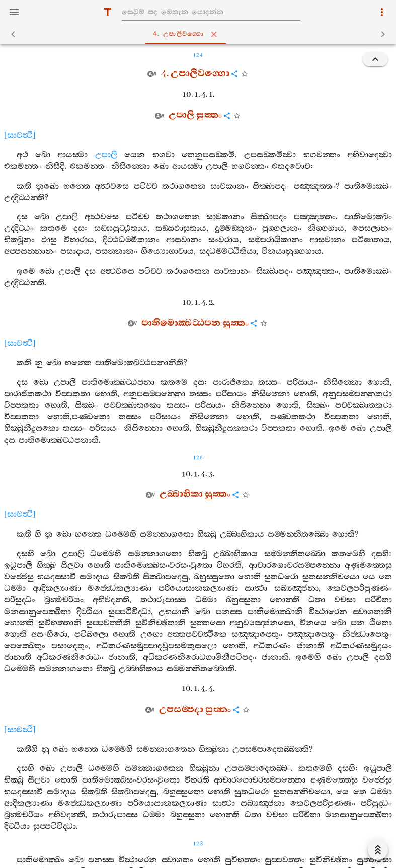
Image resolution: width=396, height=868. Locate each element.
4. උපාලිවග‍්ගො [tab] (200, 34)
